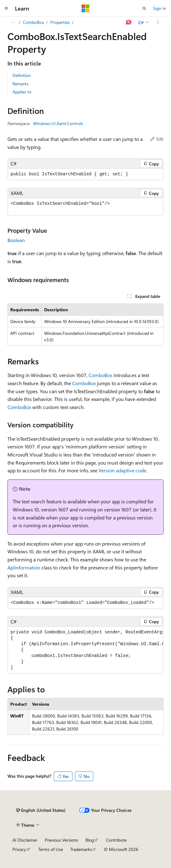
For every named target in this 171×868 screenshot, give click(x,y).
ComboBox (33, 22)
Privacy (19, 849)
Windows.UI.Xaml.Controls (58, 123)
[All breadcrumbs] (13, 22)
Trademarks (81, 849)
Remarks (21, 84)
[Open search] (144, 8)
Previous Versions (61, 840)
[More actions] (158, 22)
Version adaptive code (122, 470)
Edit (157, 139)
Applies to (22, 92)
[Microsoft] (85, 8)
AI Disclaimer (25, 840)
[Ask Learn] (129, 22)
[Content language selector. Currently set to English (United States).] (41, 810)
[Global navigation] (6, 8)
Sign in (159, 8)
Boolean (16, 240)
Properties (60, 22)
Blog (90, 840)
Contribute (116, 840)
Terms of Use (51, 849)
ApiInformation (24, 567)
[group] (85, 650)
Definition (22, 75)
